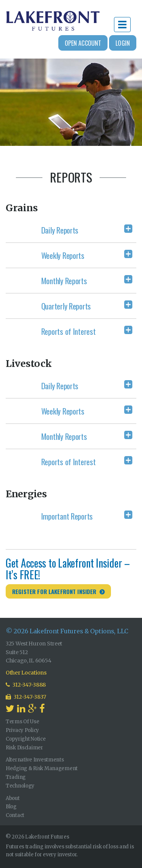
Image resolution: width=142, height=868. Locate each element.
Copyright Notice (26, 739)
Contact (15, 815)
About (13, 798)
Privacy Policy (22, 730)
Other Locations (26, 673)
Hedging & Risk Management (42, 768)
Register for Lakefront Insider (54, 591)
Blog (11, 807)
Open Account (83, 43)
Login (123, 43)
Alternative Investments (35, 760)
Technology (20, 786)
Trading (16, 777)
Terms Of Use (23, 722)
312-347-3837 (26, 697)
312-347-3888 (26, 685)
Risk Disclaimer (24, 748)
